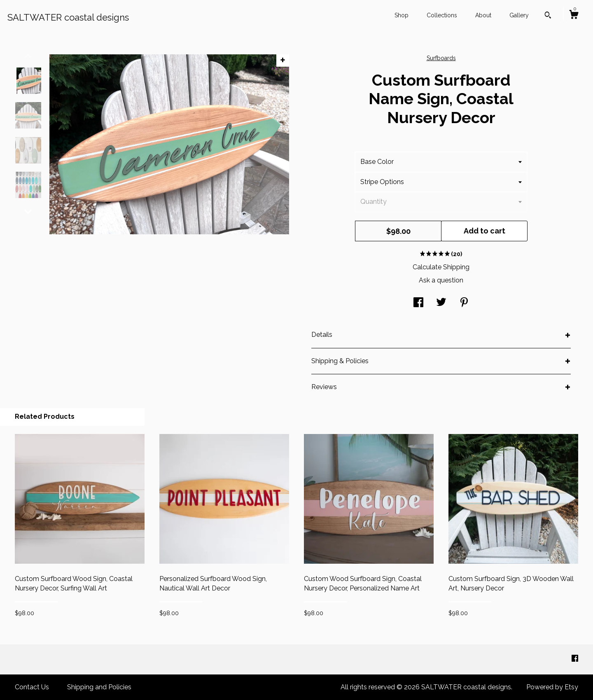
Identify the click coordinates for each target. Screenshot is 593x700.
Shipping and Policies (99, 687)
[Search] (548, 16)
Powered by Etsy (552, 687)
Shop (402, 15)
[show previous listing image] (28, 56)
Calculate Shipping (441, 267)
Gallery (519, 15)
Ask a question (441, 280)
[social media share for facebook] (418, 303)
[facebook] (575, 659)
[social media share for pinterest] (464, 303)
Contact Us (32, 687)
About (483, 15)
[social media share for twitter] (441, 303)
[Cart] (574, 16)
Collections (442, 15)
